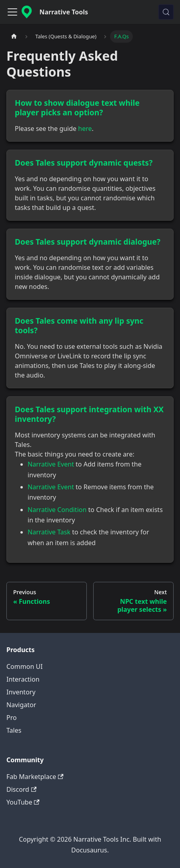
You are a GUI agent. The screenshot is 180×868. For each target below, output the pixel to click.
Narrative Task (49, 532)
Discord (21, 789)
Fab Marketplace (35, 777)
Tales (14, 730)
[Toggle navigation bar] (12, 12)
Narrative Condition (57, 510)
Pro (12, 718)
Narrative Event (51, 464)
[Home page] (14, 37)
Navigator (21, 705)
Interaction (23, 679)
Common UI (25, 666)
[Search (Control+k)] (166, 12)
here (85, 129)
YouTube (23, 802)
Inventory (21, 692)
